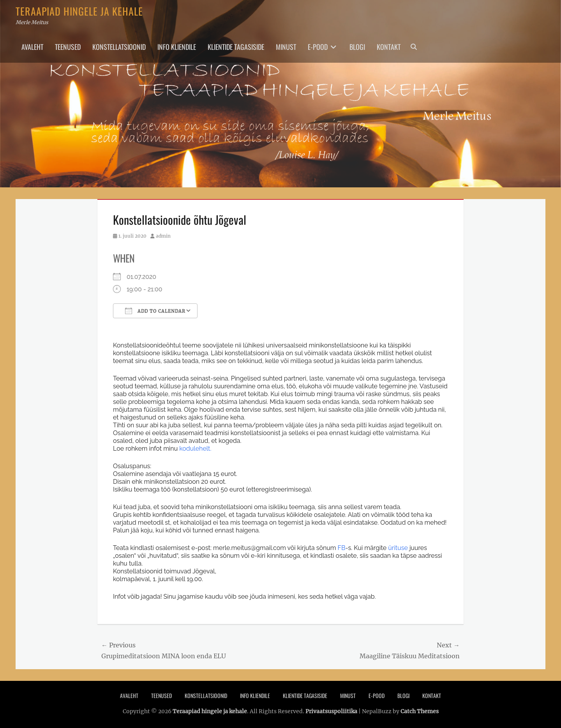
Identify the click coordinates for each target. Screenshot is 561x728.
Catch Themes (420, 711)
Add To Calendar (155, 311)
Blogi (357, 47)
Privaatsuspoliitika (331, 711)
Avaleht (32, 47)
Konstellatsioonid (119, 47)
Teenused (68, 47)
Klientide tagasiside (236, 47)
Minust (286, 47)
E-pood (318, 47)
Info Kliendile (177, 47)
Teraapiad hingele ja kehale (79, 11)
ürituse (398, 548)
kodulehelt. (195, 449)
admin (163, 236)
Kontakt (389, 47)
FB (342, 548)
